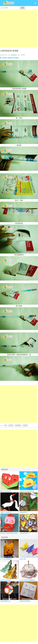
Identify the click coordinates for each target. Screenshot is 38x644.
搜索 (23, 8)
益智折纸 (14, 55)
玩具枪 (4, 58)
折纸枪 (16, 58)
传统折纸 (10, 58)
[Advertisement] (19, 29)
